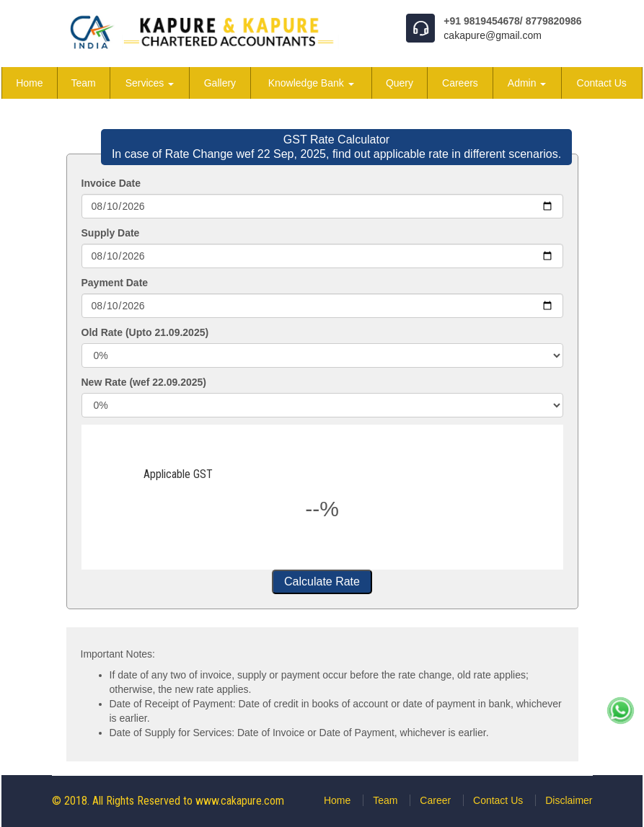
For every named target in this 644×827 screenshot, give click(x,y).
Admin (527, 83)
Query (400, 83)
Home (29, 83)
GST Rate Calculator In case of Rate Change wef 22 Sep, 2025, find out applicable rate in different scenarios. (336, 147)
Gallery (220, 83)
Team (84, 83)
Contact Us (602, 83)
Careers (460, 83)
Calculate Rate (322, 581)
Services (150, 83)
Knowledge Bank (311, 83)
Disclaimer (569, 800)
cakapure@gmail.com (493, 35)
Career (435, 800)
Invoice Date (111, 183)
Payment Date (115, 283)
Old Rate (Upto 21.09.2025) (145, 332)
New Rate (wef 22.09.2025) (144, 382)
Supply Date (111, 233)
